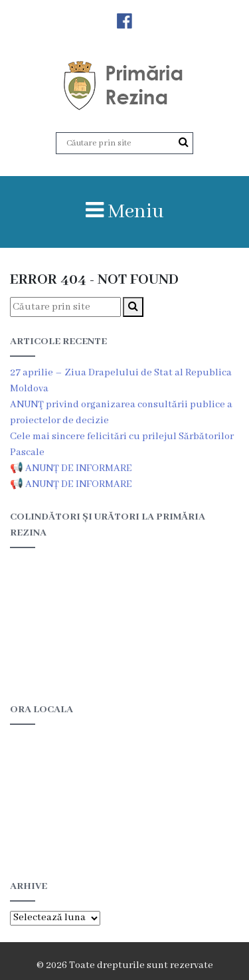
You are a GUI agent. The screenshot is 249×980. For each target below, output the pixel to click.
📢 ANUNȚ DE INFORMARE (71, 468)
